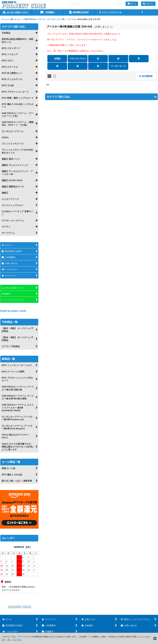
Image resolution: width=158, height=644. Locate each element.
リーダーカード (118, 66)
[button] (142, 12)
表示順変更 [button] (146, 76)
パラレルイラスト (78, 59)
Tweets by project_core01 (13, 311)
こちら (19, 640)
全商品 (57, 59)
